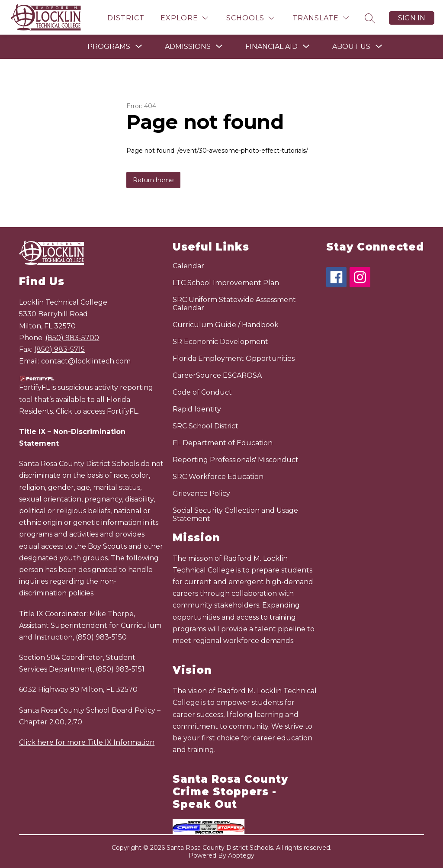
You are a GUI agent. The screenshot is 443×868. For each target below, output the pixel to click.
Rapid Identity (197, 409)
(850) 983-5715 (59, 349)
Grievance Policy (201, 493)
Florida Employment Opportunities (234, 358)
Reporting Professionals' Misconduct (236, 460)
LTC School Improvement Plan (226, 283)
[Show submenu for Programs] (109, 47)
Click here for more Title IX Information (87, 742)
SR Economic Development (220, 342)
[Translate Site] (321, 18)
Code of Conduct (202, 392)
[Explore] (184, 18)
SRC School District (205, 426)
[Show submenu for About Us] (351, 47)
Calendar (188, 266)
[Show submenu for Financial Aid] (271, 47)
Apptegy (241, 855)
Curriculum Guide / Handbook (226, 325)
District (126, 18)
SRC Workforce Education (218, 477)
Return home (153, 180)
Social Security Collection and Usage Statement (235, 514)
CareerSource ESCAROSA (217, 375)
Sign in (412, 18)
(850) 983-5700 (72, 338)
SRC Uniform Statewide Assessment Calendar (234, 304)
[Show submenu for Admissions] (188, 47)
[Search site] (370, 18)
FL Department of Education (223, 443)
